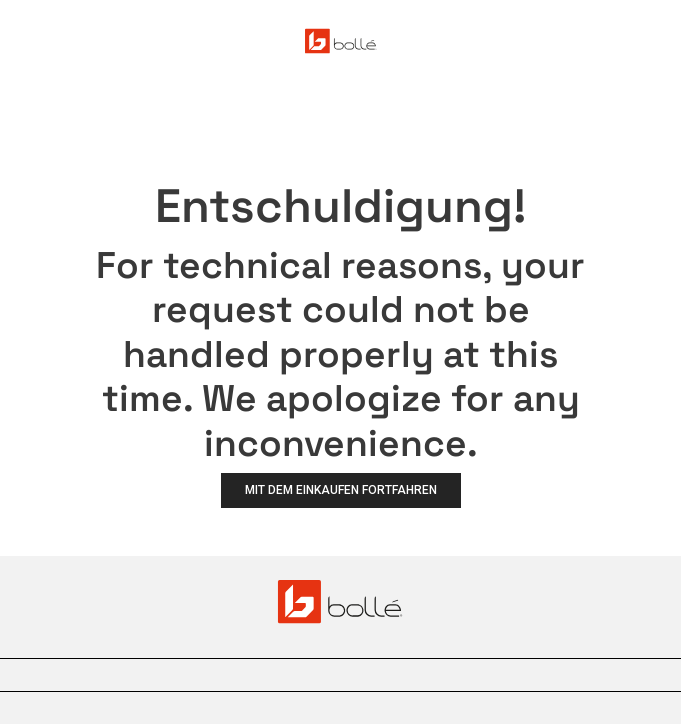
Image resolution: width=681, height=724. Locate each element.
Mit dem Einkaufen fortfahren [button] (341, 490)
